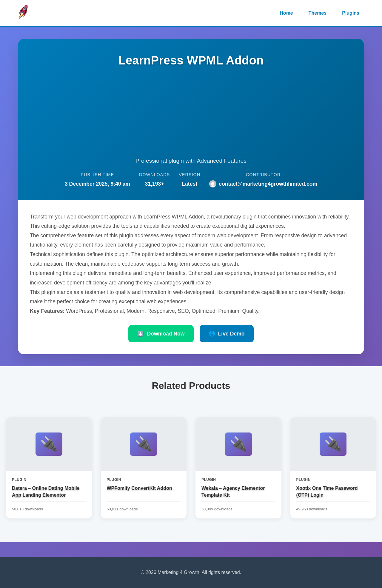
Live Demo (227, 334)
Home (286, 13)
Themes (318, 13)
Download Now (161, 334)
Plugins (351, 13)
